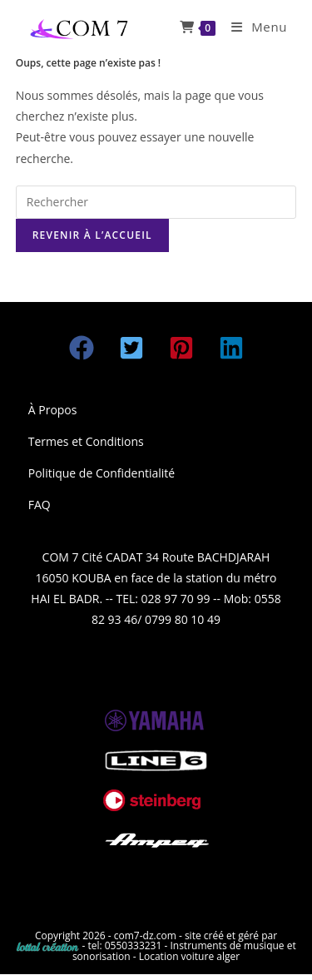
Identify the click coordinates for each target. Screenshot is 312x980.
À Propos (53, 410)
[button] (82, 348)
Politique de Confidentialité (102, 473)
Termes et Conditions (86, 441)
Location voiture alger (189, 956)
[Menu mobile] (253, 27)
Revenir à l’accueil (92, 235)
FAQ (40, 505)
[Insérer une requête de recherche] (156, 202)
